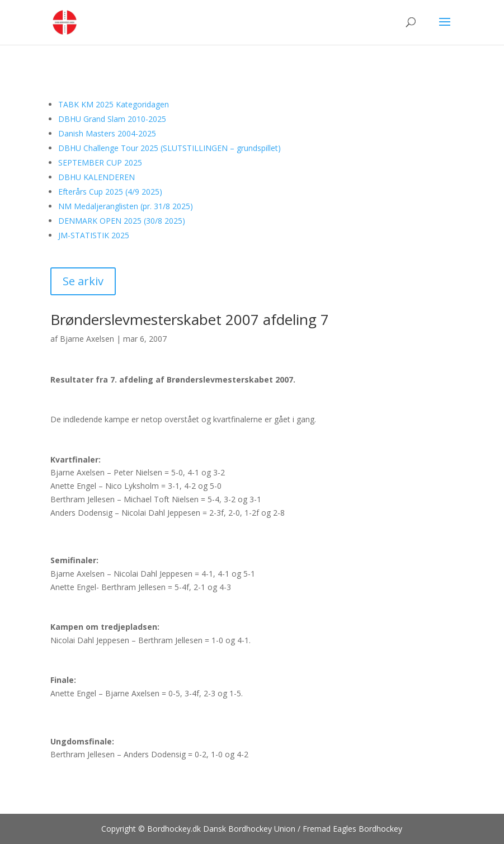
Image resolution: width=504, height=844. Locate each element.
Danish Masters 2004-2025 (107, 133)
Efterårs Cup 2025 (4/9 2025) (110, 192)
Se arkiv (83, 281)
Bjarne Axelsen (87, 339)
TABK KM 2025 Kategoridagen (114, 104)
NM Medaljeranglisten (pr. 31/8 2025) (126, 206)
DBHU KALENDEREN (96, 177)
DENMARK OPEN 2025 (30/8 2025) (122, 221)
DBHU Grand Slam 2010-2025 (112, 119)
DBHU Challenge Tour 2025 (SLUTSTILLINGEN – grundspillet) (169, 148)
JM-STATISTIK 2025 (94, 235)
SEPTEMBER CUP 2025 (100, 162)
